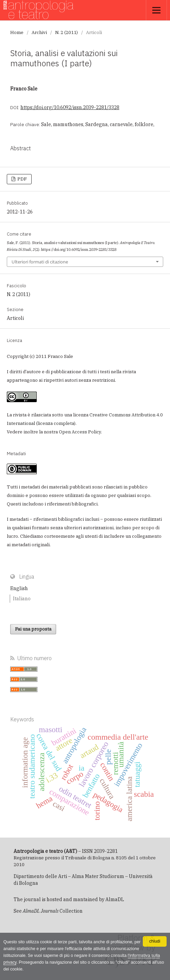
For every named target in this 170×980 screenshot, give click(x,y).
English (19, 588)
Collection (53, 911)
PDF (22, 179)
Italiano (22, 599)
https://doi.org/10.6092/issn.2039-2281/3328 (70, 107)
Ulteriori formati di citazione (40, 262)
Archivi (39, 32)
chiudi (155, 941)
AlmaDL (115, 899)
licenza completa (56, 423)
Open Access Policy (80, 432)
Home (17, 32)
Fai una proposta (33, 629)
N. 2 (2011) (66, 32)
